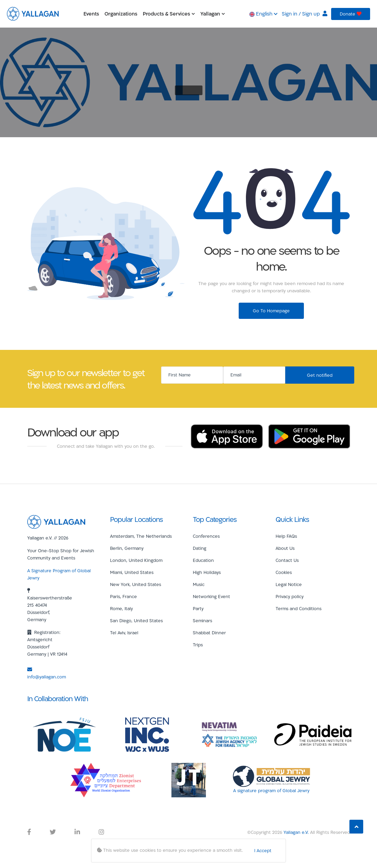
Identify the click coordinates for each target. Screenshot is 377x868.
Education (203, 560)
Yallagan (213, 14)
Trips (198, 645)
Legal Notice (289, 584)
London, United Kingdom (136, 560)
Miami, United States (132, 572)
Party (198, 608)
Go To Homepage (271, 311)
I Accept (263, 850)
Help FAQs (286, 536)
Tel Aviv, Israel (124, 633)
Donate (351, 14)
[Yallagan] (56, 521)
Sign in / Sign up (305, 14)
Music (199, 584)
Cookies (284, 572)
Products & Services (169, 14)
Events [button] (91, 14)
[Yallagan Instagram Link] (101, 832)
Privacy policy (290, 596)
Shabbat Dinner (209, 633)
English (264, 14)
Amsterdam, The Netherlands (141, 536)
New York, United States (136, 584)
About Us (285, 548)
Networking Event (211, 596)
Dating (200, 548)
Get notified (320, 375)
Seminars (202, 620)
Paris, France (123, 596)
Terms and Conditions (299, 608)
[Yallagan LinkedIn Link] (77, 832)
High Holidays (207, 572)
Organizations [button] (121, 14)
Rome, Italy (121, 608)
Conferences (206, 536)
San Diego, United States (136, 620)
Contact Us (287, 560)
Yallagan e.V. (296, 832)
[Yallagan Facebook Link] (29, 832)
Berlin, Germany (127, 548)
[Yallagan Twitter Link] (53, 832)
